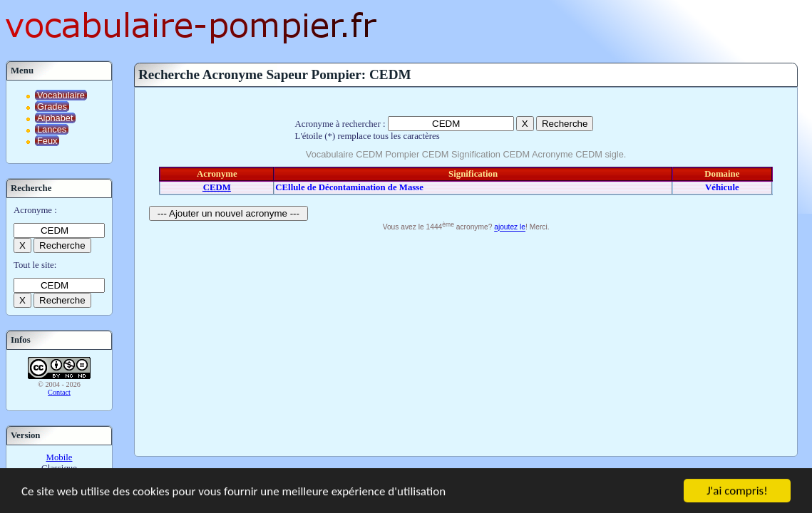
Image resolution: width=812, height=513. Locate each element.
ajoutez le (510, 228)
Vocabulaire (61, 95)
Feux (47, 141)
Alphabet (55, 118)
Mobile (60, 457)
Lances (52, 129)
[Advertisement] (466, 342)
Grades (52, 107)
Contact (59, 392)
